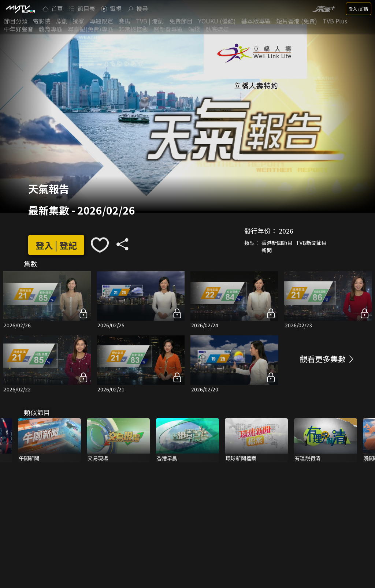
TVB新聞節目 (311, 243)
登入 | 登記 (56, 245)
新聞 (267, 250)
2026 (286, 231)
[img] (20, 9)
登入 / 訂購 (359, 9)
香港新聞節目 (277, 243)
